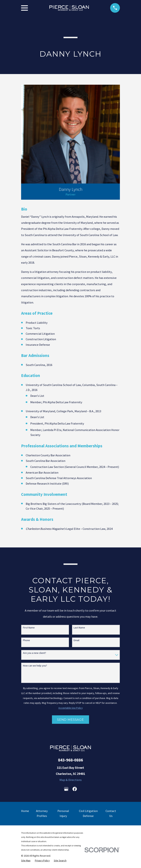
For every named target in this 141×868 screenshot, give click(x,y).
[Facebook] (75, 789)
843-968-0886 (70, 760)
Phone (26, 640)
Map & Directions (71, 780)
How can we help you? (35, 666)
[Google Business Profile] (66, 789)
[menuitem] (26, 860)
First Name (29, 628)
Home (25, 811)
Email (76, 640)
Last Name (79, 628)
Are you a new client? (35, 653)
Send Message (70, 720)
